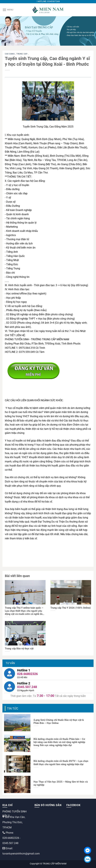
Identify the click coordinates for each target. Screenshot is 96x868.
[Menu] (8, 10)
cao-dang (10, 54)
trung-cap (22, 54)
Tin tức (13, 708)
